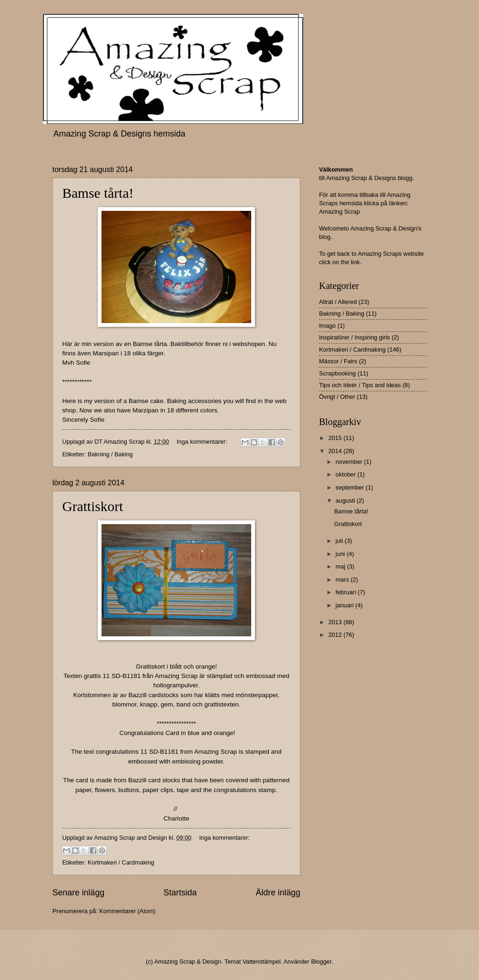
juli (340, 541)
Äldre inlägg (278, 893)
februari (346, 592)
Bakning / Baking (110, 454)
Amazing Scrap (339, 212)
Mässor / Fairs (338, 361)
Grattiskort (93, 506)
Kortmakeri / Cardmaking (121, 862)
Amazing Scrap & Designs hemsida (119, 134)
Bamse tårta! (98, 193)
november (350, 462)
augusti (346, 501)
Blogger (321, 962)
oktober (346, 474)
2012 (336, 635)
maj (341, 566)
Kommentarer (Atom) (127, 911)
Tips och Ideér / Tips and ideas (360, 385)
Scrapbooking (337, 373)
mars (343, 580)
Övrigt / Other (337, 397)
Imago (327, 326)
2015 (336, 438)
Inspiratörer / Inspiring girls (355, 337)
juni (341, 554)
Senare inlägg (78, 893)
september (350, 487)
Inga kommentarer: (203, 442)
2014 (336, 451)
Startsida (180, 893)
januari (345, 605)
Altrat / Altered (338, 302)
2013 (336, 622)
